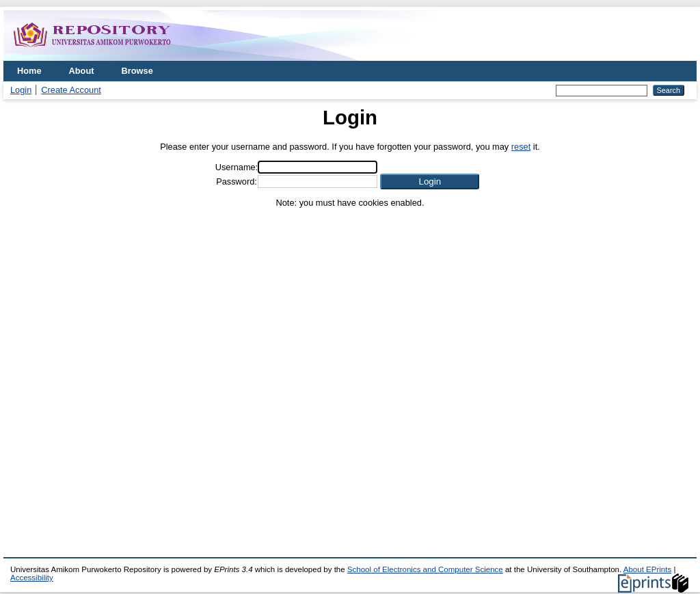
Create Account (71, 90)
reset (521, 147)
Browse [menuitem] (137, 71)
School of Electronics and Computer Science (425, 569)
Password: (237, 181)
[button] (430, 181)
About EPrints (647, 569)
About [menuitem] (82, 71)
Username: (237, 167)
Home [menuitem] (29, 71)
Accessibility (32, 578)
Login (21, 90)
